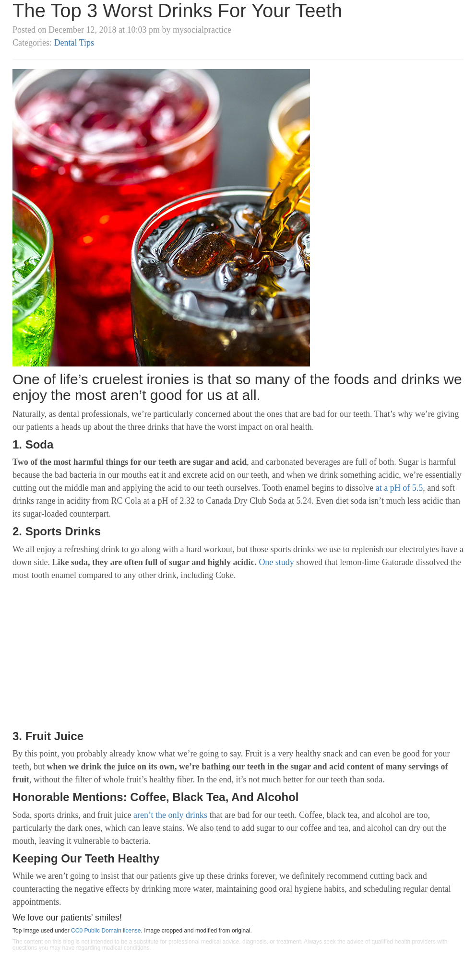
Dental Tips (74, 43)
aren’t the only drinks (170, 815)
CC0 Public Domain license (106, 931)
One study (276, 562)
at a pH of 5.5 (399, 488)
